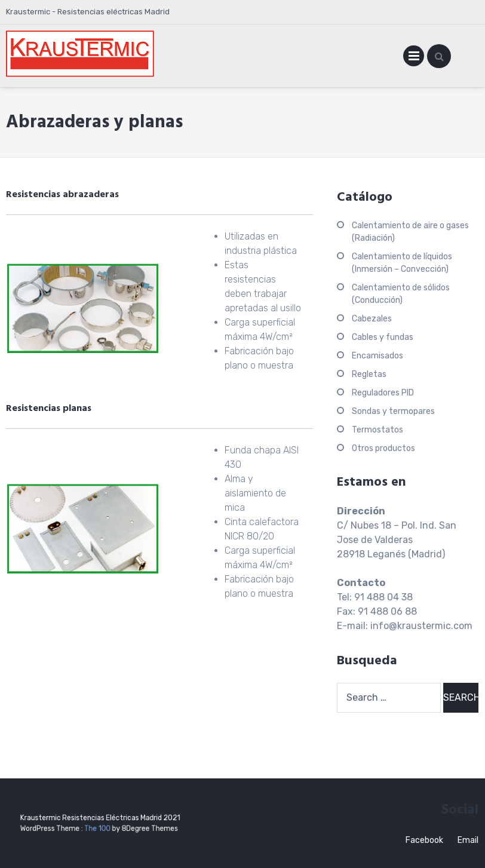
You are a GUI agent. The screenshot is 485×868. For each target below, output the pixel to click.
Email (468, 840)
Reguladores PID (383, 393)
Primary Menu (414, 58)
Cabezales (372, 319)
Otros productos (383, 448)
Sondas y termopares (393, 411)
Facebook (424, 840)
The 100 (99, 827)
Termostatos (377, 430)
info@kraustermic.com (421, 626)
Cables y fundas (383, 337)
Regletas (369, 374)
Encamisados (377, 356)
